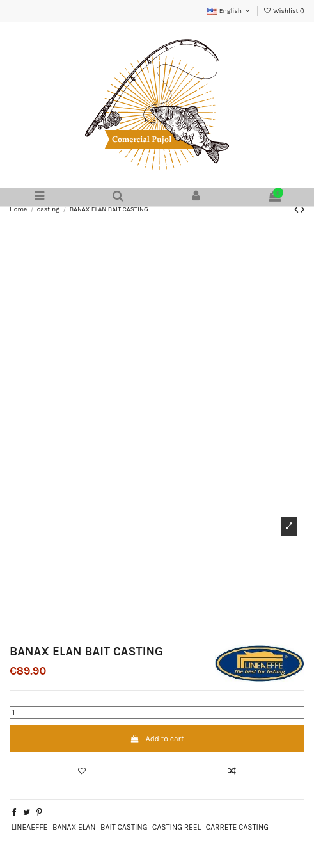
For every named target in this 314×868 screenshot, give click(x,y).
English (229, 11)
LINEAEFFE (29, 827)
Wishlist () (284, 11)
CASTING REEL (177, 827)
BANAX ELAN (74, 827)
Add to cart (157, 739)
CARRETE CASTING (237, 827)
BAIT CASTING (124, 827)
